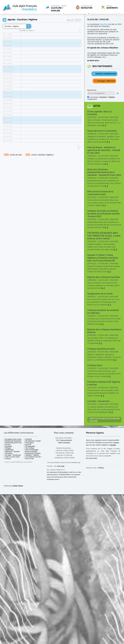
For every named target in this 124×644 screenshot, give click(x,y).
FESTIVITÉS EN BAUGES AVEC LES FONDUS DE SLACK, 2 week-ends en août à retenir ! (104, 236)
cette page (61, 466)
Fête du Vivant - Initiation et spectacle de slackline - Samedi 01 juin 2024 (104, 150)
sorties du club (13, 155)
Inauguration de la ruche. (100, 294)
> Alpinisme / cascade (12, 451)
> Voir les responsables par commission (18, 462)
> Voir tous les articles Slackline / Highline (104, 420)
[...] (104, 125)
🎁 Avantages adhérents (104, 81)
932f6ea (101, 468)
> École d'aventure (31, 451)
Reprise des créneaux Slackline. (104, 277)
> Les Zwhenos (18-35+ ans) (34, 457)
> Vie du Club (29, 459)
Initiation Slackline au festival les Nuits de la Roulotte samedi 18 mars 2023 (103, 214)
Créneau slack (95, 365)
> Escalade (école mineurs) (14, 439)
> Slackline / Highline (31, 455)
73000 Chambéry (64, 443)
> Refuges (8, 448)
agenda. (113, 445)
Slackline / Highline (12, 26)
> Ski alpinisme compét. (33, 441)
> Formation (8, 453)
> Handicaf (28, 439)
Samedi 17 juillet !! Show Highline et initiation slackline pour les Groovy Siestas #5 (103, 258)
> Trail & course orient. (12, 457)
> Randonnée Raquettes (13, 441)
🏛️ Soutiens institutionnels (104, 74)
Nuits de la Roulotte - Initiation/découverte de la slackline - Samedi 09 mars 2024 (104, 172)
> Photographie (29, 446)
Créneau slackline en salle (101, 349)
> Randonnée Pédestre (32, 453)
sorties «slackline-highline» (40, 155)
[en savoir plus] (91, 458)
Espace (112, 7)
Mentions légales (95, 433)
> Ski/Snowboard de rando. (14, 443)
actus (97, 106)
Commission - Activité (59, 8)
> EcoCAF (28, 444)
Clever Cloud (18, 486)
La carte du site (86, 7)
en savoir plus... (94, 61)
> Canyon (7, 459)
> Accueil (7, 444)
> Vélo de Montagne (31, 450)
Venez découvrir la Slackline (102, 131)
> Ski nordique (29, 448)
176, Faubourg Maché (64, 440)
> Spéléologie (9, 450)
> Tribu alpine (29, 443)
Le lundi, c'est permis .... (100, 401)
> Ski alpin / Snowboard (12, 455)
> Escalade (8, 446)
